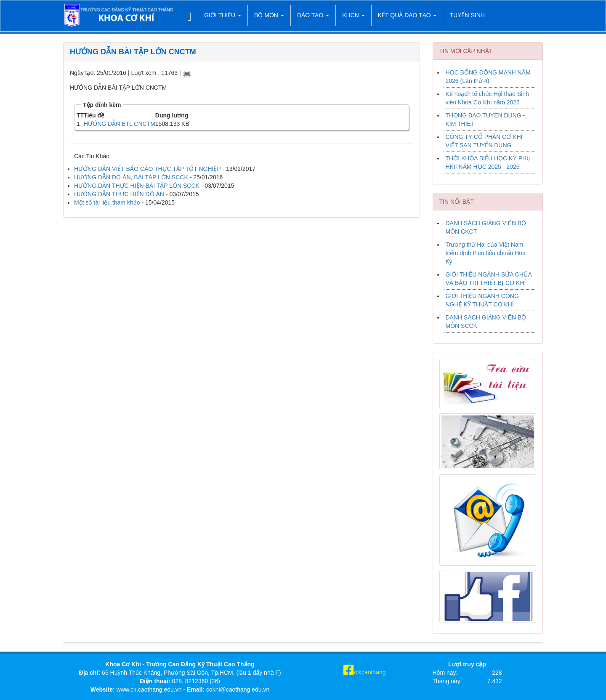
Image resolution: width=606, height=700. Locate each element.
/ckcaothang (365, 672)
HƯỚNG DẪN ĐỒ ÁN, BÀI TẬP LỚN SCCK (131, 177)
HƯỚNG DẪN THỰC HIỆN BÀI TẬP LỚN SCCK (137, 186)
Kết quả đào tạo (407, 15)
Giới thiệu (223, 15)
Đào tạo (313, 15)
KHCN (353, 15)
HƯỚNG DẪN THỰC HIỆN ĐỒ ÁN (120, 194)
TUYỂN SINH (467, 15)
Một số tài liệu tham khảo (107, 202)
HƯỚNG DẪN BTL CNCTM (120, 124)
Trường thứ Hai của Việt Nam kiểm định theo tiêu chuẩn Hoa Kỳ (486, 253)
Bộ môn (269, 15)
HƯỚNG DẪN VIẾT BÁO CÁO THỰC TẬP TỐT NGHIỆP (147, 169)
